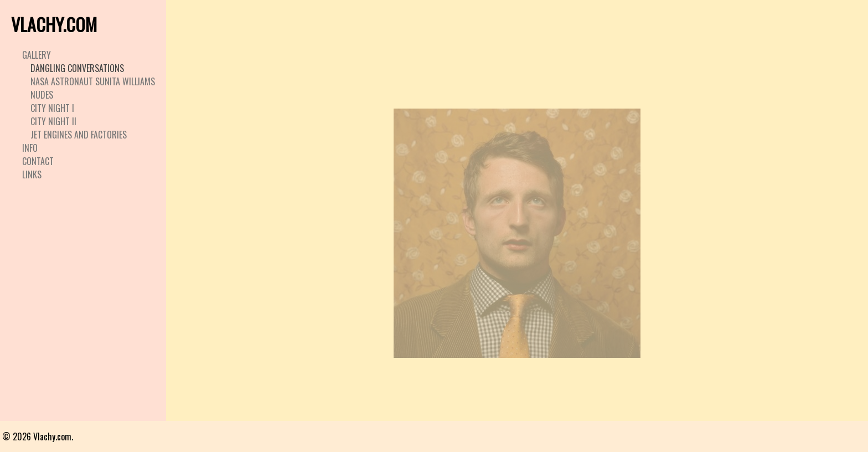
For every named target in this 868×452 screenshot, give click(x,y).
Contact (38, 161)
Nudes (42, 95)
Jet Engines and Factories (79, 135)
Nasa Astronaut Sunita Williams (93, 81)
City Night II (53, 121)
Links (32, 174)
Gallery (37, 55)
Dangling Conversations (77, 68)
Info (30, 148)
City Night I (52, 108)
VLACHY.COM (54, 24)
